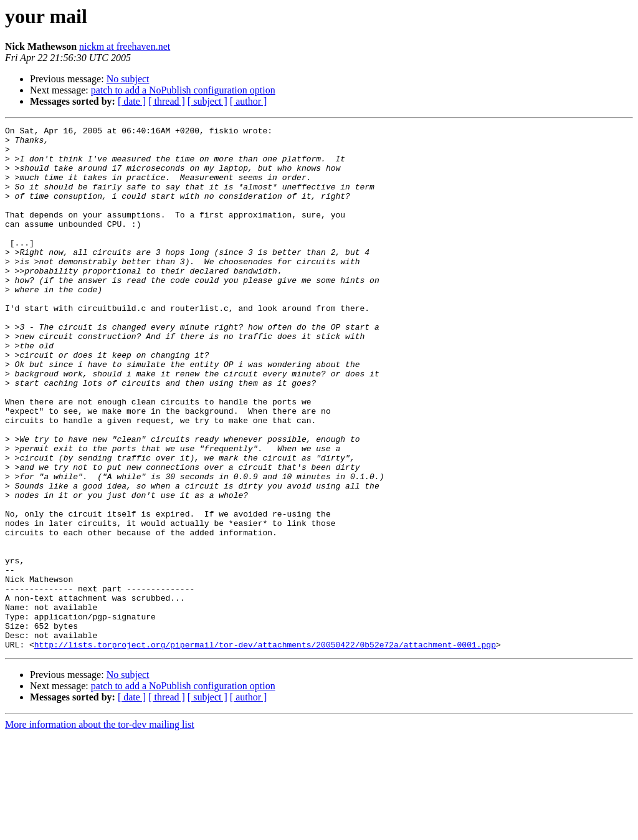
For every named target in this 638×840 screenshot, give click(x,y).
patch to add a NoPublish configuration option (183, 90)
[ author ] (249, 101)
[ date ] (132, 101)
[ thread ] (167, 101)
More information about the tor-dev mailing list (100, 829)
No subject (128, 79)
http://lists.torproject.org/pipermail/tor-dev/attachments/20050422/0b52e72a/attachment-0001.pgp (265, 749)
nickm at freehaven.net (125, 46)
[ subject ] (207, 101)
